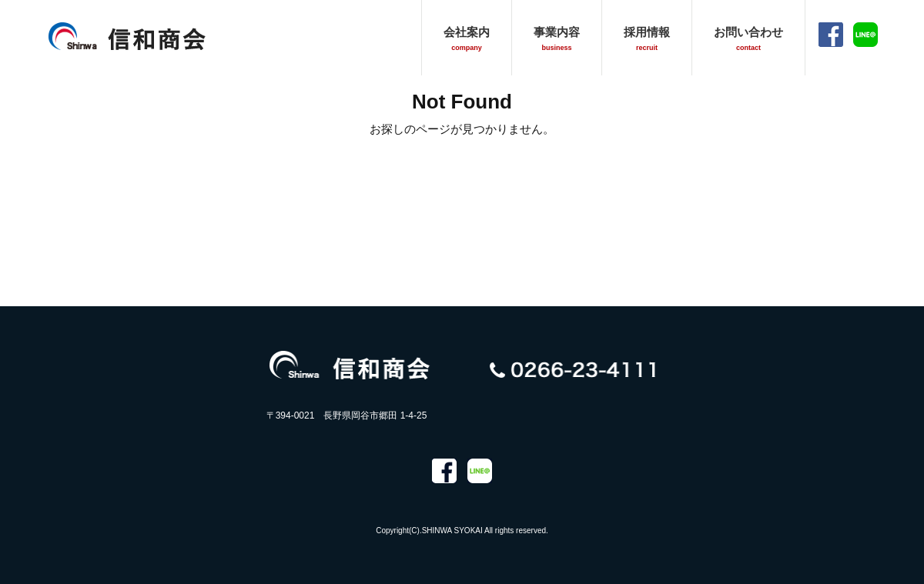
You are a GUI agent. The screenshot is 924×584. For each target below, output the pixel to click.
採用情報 (647, 38)
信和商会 (127, 36)
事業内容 (557, 38)
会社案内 (467, 38)
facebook (831, 35)
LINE (865, 35)
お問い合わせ (748, 38)
